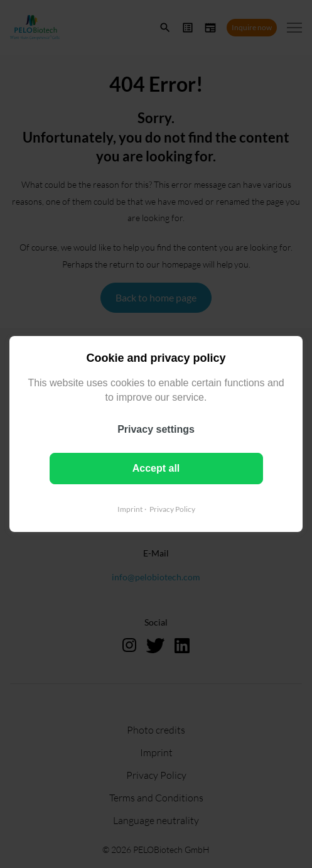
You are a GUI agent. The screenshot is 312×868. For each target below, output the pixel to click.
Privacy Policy (172, 509)
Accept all (156, 468)
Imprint (130, 509)
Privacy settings (156, 429)
